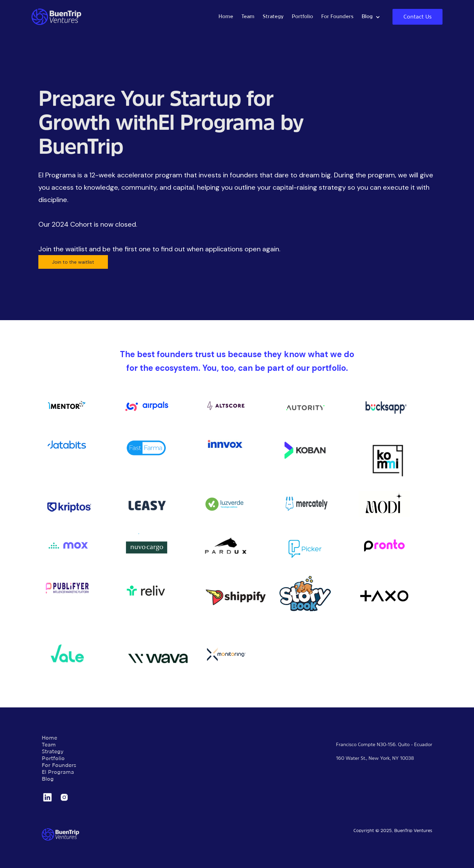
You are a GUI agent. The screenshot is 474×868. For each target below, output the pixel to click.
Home (226, 17)
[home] (123, 17)
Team (248, 17)
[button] (371, 17)
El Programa (58, 772)
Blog (48, 779)
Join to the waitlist (73, 262)
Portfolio (302, 17)
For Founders (337, 17)
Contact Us (417, 17)
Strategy (273, 17)
